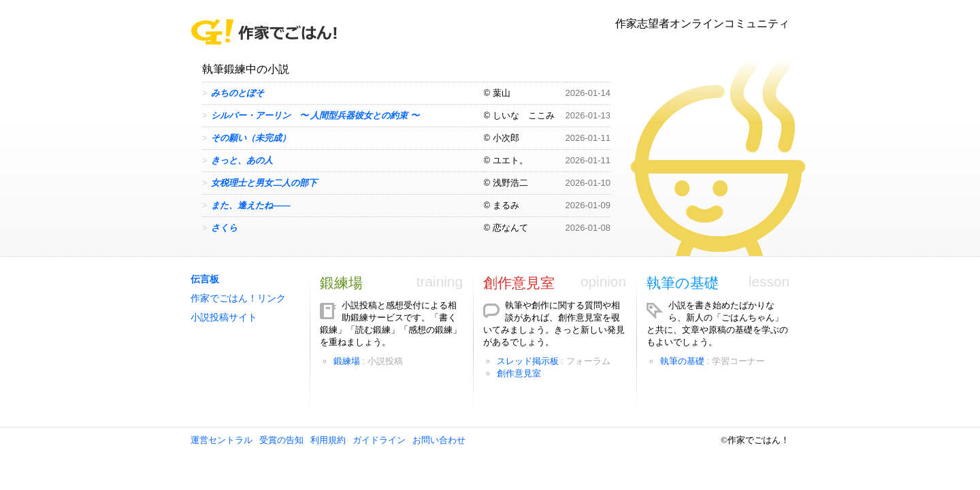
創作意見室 (519, 283)
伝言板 (205, 279)
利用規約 (328, 440)
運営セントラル (222, 440)
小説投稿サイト (224, 317)
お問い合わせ (439, 440)
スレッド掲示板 (528, 361)
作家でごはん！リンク (238, 298)
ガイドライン (379, 440)
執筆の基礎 (683, 283)
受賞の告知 (281, 440)
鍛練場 (341, 283)
